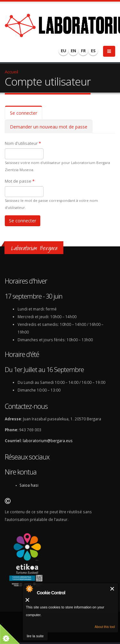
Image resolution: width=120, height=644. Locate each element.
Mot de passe (20, 181)
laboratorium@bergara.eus (48, 441)
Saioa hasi (29, 485)
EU (64, 51)
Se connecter (26, 115)
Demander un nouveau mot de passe (49, 127)
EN (73, 51)
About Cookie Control (29, 589)
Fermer (112, 589)
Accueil (12, 72)
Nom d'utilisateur (23, 143)
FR (83, 51)
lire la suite (35, 636)
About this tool (105, 627)
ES (93, 51)
